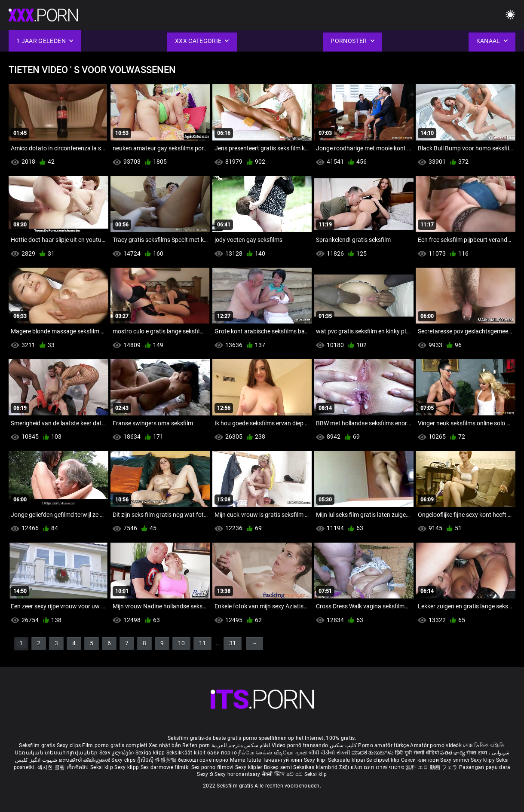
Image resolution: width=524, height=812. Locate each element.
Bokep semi (278, 767)
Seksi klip (102, 767)
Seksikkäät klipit (187, 753)
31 (233, 643)
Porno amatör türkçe (383, 745)
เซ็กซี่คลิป (78, 767)
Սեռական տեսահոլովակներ (57, 753)
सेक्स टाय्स (477, 753)
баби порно (222, 753)
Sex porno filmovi (213, 767)
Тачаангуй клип (283, 760)
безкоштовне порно (203, 760)
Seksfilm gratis (37, 745)
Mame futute (245, 760)
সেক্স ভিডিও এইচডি (484, 745)
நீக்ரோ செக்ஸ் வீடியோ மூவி (273, 753)
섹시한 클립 (52, 767)
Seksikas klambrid (316, 767)
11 (202, 643)
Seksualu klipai (347, 760)
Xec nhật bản (165, 745)
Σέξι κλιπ (351, 767)
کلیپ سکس (343, 745)
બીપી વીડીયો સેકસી (329, 753)
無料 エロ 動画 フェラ (432, 767)
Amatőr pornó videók (436, 745)
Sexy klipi (316, 760)
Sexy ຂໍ (206, 774)
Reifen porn (196, 745)
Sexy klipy (483, 760)
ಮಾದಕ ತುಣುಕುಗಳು (373, 753)
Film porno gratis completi (115, 745)
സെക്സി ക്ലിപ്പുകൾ (85, 760)
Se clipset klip (384, 760)
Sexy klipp (127, 767)
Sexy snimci (455, 760)
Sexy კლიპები (117, 753)
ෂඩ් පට (295, 774)
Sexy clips (69, 745)
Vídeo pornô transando (300, 745)
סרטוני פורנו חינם (384, 767)
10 (181, 643)
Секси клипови (421, 760)
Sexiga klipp (151, 753)
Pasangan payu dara (485, 767)
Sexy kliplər (250, 767)
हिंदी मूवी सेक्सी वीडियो (417, 753)
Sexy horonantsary (238, 774)
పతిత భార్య (453, 753)
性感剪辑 (167, 760)
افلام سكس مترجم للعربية (241, 745)
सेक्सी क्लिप (274, 774)
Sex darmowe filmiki (165, 767)
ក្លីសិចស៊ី (146, 760)
